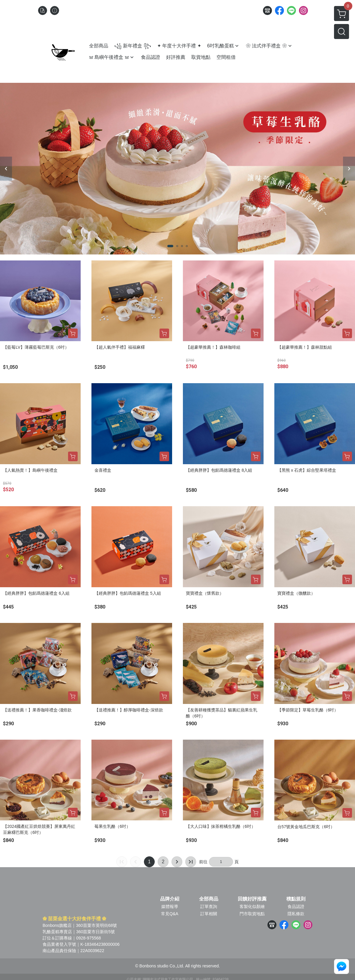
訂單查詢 (209, 906)
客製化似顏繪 (252, 906)
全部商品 (209, 899)
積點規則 (296, 899)
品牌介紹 (170, 899)
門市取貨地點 (252, 914)
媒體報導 (170, 906)
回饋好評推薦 (252, 899)
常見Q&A (170, 914)
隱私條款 (296, 914)
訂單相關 (209, 914)
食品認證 (296, 906)
